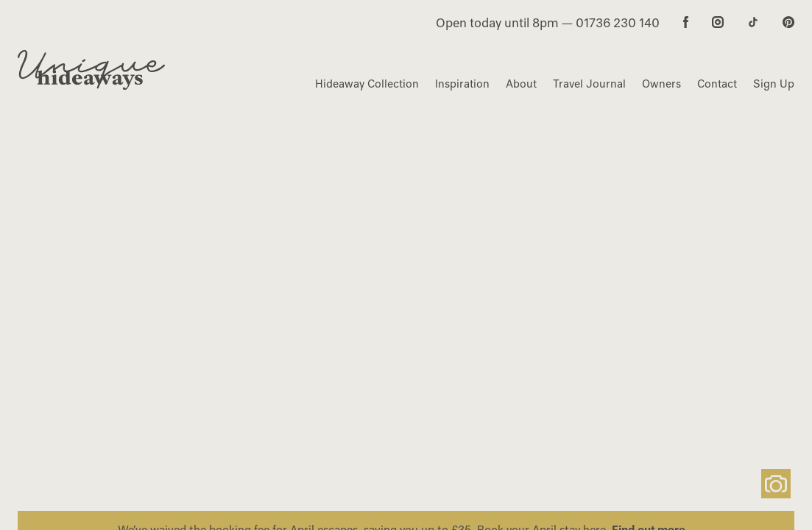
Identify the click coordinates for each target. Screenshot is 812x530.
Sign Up (774, 84)
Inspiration (462, 84)
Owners (661, 84)
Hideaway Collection (367, 84)
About (521, 84)
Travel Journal (589, 84)
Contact (717, 84)
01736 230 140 (618, 23)
